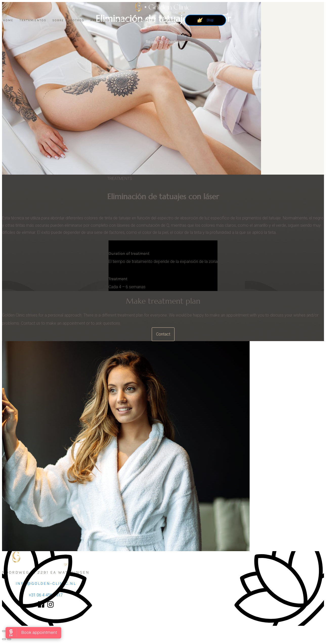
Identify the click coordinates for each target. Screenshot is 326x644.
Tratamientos (33, 20)
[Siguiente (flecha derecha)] (9, 639)
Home (8, 20)
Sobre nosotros (68, 20)
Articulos (100, 20)
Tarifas (123, 20)
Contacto (145, 20)
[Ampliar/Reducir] (4, 631)
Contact (163, 334)
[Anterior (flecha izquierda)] (4, 639)
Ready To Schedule (163, 42)
